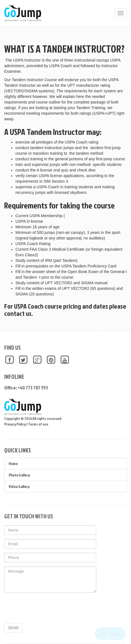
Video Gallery (19, 486)
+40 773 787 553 (33, 388)
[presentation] (47, 608)
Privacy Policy (15, 424)
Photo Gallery (19, 475)
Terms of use (38, 424)
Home (13, 463)
